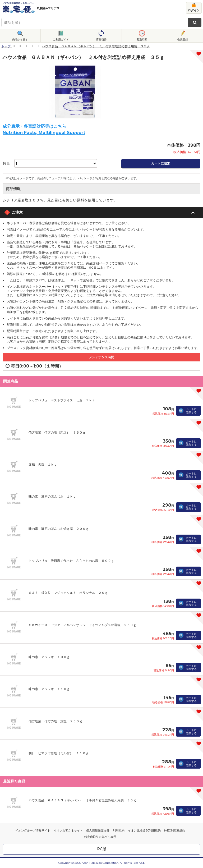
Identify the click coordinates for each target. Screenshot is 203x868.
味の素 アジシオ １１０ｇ (49, 689)
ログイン (194, 10)
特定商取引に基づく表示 (100, 837)
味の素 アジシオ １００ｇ (49, 657)
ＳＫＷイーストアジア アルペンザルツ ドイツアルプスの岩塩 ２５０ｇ (82, 625)
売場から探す (20, 40)
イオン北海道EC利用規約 (144, 830)
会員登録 (183, 40)
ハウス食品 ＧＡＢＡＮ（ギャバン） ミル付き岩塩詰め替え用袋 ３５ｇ (82, 800)
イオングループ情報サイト (33, 830)
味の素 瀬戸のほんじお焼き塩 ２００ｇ (59, 529)
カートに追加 (161, 163)
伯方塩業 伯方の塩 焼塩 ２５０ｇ (56, 721)
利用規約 (119, 830)
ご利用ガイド (61, 40)
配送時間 (142, 40)
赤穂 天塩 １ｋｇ (43, 464)
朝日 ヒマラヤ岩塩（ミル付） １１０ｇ (59, 753)
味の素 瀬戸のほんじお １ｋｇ (52, 496)
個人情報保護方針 (98, 830)
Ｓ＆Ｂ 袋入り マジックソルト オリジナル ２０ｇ (68, 593)
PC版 (102, 849)
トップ (6, 46)
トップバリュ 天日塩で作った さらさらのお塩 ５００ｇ (71, 561)
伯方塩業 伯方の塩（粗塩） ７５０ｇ (57, 432)
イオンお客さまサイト (68, 830)
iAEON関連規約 (175, 830)
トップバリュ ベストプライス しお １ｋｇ (62, 400)
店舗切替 (101, 40)
